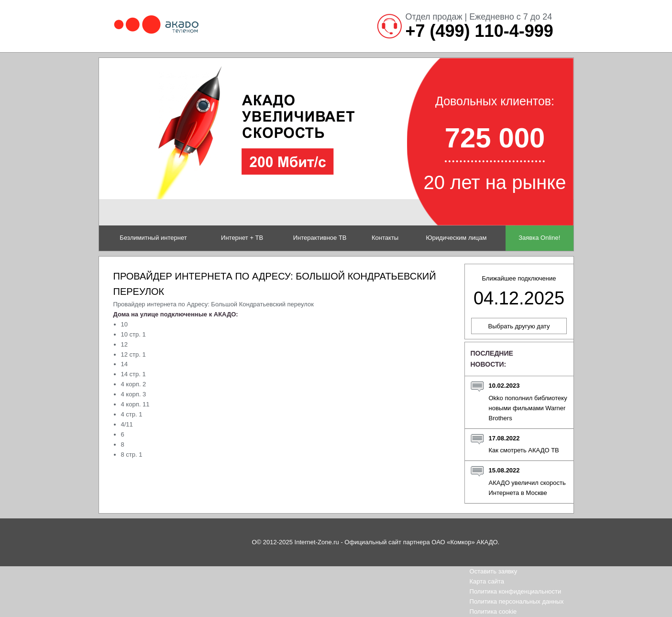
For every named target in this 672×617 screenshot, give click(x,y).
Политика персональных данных (517, 601)
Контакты (385, 238)
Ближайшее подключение (519, 292)
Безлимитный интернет (153, 238)
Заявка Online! (539, 238)
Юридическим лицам (456, 238)
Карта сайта (487, 581)
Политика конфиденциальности (516, 591)
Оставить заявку (494, 571)
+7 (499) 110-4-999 (479, 31)
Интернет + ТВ (242, 238)
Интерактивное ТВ (320, 238)
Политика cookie (493, 611)
